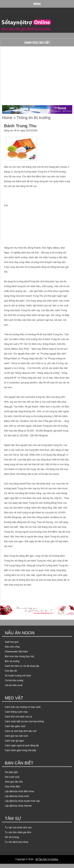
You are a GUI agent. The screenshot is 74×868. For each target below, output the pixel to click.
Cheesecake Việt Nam (16, 652)
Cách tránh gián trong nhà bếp (20, 750)
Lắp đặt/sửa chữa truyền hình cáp (22, 801)
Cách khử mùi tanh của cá (18, 717)
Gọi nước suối (12, 777)
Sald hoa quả (12, 642)
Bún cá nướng (12, 661)
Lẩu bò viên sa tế (14, 685)
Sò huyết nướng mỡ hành (18, 676)
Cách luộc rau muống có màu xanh (23, 707)
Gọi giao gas (11, 772)
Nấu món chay (12, 647)
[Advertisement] (33, 74)
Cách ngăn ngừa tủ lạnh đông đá (22, 746)
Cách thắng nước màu (16, 712)
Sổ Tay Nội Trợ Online (47, 859)
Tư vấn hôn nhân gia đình (18, 832)
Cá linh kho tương (14, 680)
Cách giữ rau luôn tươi (16, 736)
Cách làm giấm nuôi (15, 726)
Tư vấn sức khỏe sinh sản (18, 828)
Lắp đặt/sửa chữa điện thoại (19, 791)
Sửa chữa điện (12, 787)
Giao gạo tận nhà (14, 782)
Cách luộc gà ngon (14, 741)
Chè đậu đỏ (11, 671)
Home (7, 118)
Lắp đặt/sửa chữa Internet (18, 806)
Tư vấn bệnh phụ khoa (17, 842)
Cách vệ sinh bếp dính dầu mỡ (21, 731)
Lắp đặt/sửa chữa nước (17, 796)
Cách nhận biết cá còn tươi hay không (24, 721)
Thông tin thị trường (34, 118)
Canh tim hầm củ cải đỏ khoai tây (22, 666)
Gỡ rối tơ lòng (12, 837)
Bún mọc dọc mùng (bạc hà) (19, 656)
